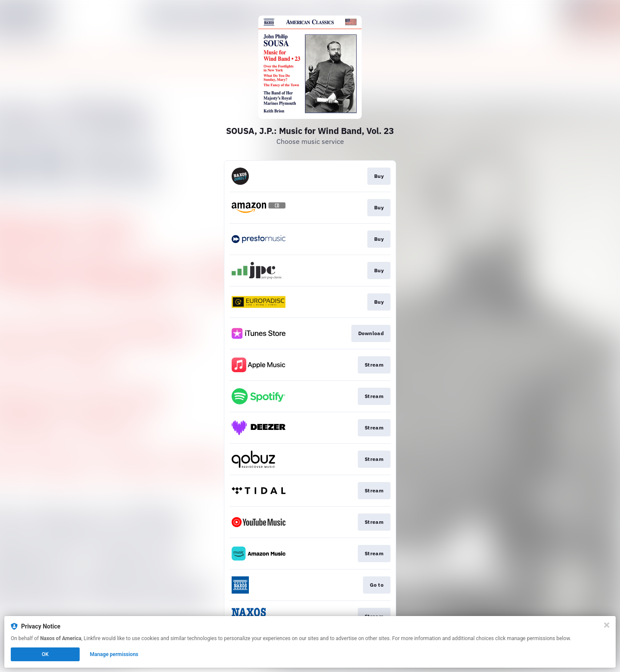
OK (45, 654)
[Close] (607, 625)
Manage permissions (114, 654)
